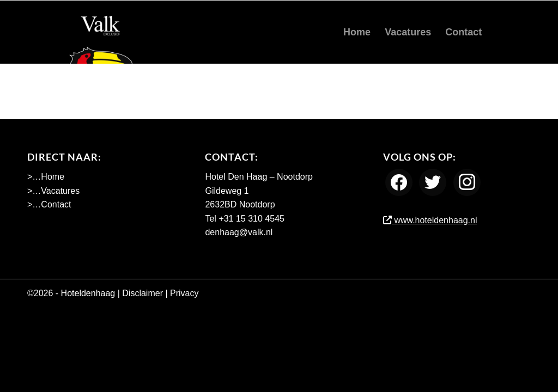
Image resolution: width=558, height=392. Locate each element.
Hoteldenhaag (88, 293)
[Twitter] (433, 182)
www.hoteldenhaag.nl (430, 220)
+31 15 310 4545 (251, 219)
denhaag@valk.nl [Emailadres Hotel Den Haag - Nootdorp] (239, 232)
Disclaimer (142, 293)
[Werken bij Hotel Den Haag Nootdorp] (101, 32)
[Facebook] (399, 182)
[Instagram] (467, 182)
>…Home (46, 177)
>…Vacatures (53, 191)
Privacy (184, 293)
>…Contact (49, 204)
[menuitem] (357, 32)
